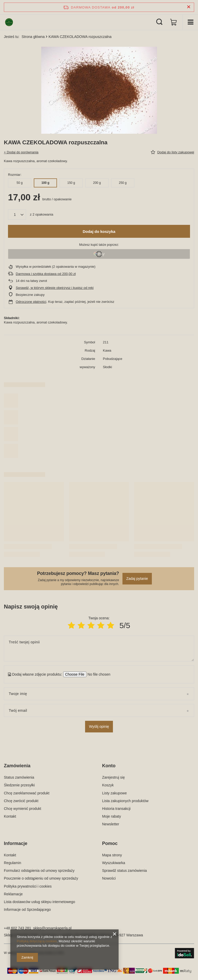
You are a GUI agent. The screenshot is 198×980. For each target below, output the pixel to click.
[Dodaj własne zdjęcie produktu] (97, 674)
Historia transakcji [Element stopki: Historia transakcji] (116, 809)
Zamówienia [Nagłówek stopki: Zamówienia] (17, 766)
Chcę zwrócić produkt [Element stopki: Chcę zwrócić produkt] (21, 801)
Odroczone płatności (31, 302)
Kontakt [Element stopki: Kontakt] (10, 816)
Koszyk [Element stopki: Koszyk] (108, 785)
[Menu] (190, 22)
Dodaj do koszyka (99, 231)
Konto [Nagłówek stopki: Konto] (109, 766)
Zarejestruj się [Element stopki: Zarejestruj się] (113, 777)
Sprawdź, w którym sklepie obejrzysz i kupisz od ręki (55, 288)
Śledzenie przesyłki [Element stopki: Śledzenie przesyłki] (19, 785)
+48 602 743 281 (18, 928)
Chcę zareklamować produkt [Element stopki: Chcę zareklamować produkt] (27, 793)
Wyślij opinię (99, 726)
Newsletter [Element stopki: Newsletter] (111, 824)
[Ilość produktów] (17, 215)
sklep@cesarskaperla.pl (52, 928)
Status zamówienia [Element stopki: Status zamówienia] (19, 777)
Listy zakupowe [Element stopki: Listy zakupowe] (114, 793)
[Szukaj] (159, 22)
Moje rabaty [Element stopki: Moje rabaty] (112, 816)
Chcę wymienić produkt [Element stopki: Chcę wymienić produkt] (23, 809)
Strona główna (33, 37)
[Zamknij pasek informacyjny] (189, 7)
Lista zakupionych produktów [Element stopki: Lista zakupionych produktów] (125, 801)
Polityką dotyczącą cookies (37, 941)
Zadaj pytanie (137, 579)
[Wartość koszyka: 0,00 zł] (174, 22)
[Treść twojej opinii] (99, 649)
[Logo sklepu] (9, 22)
